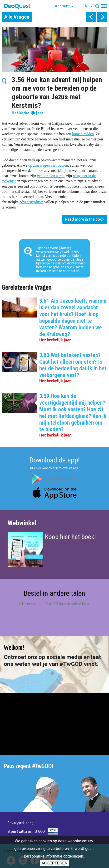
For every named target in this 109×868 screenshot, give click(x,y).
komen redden (83, 134)
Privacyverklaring (20, 823)
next (102, 17)
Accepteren (54, 863)
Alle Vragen (17, 17)
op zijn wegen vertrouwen (48, 165)
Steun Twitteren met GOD (26, 831)
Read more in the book (85, 219)
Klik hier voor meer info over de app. (54, 468)
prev (91, 17)
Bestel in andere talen (54, 593)
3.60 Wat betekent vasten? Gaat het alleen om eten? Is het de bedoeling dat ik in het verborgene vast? (73, 365)
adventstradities (31, 202)
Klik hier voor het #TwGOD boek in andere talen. (54, 604)
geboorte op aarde (51, 176)
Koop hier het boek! (70, 537)
